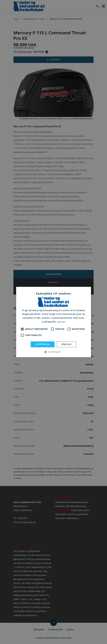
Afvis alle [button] (66, 344)
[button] (53, 352)
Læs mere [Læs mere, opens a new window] (61, 322)
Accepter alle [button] (43, 344)
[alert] (53, 322)
